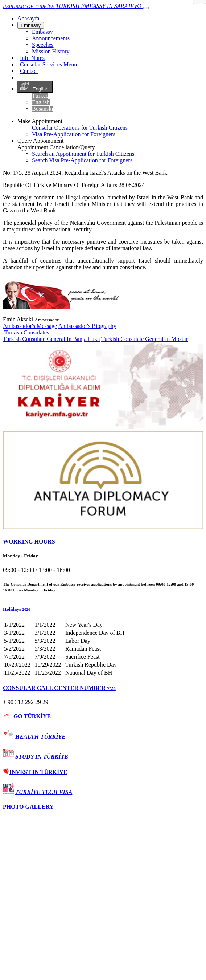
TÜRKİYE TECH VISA (44, 792)
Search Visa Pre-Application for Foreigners (82, 160)
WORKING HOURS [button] (29, 542)
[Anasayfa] (28, 18)
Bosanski (43, 109)
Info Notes (32, 58)
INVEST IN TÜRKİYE (35, 772)
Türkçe (40, 96)
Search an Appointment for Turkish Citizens (83, 154)
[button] (103, 609)
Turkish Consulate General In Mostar (145, 339)
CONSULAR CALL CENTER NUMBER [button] (59, 688)
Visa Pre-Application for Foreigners (74, 134)
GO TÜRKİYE (32, 716)
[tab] (103, 542)
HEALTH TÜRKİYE (40, 737)
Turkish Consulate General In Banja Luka (51, 339)
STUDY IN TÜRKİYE (42, 757)
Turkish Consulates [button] (26, 332)
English (35, 87)
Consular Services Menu (48, 64)
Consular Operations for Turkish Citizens (80, 128)
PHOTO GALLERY (28, 807)
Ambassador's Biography (87, 326)
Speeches (43, 45)
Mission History (51, 51)
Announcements (51, 38)
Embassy (31, 25)
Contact (29, 71)
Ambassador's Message (30, 326)
